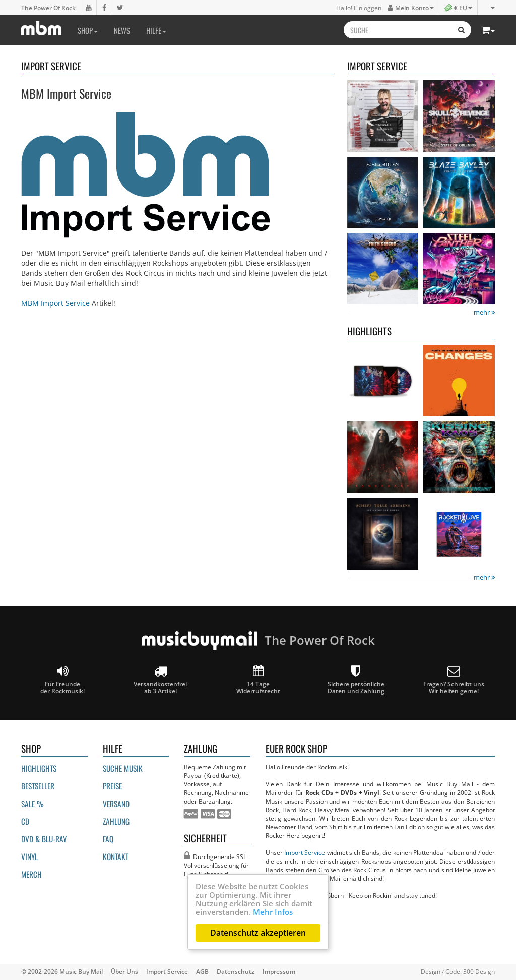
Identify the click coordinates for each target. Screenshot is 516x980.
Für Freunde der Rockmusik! (62, 680)
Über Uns (124, 971)
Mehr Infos (273, 912)
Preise (112, 786)
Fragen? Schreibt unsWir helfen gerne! (454, 680)
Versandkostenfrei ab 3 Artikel (160, 680)
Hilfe (156, 30)
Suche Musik (123, 768)
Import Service (305, 852)
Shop (88, 30)
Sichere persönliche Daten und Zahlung (356, 680)
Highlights (39, 768)
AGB (202, 971)
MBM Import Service (55, 303)
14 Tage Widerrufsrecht (258, 680)
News (122, 30)
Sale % (33, 804)
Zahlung (116, 821)
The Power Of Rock (48, 8)
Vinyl (29, 856)
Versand (116, 804)
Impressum (279, 971)
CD (25, 821)
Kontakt (116, 856)
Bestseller (38, 786)
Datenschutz (236, 971)
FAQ (108, 839)
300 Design (479, 971)
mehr (484, 312)
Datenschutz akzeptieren (258, 933)
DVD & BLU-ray (44, 839)
